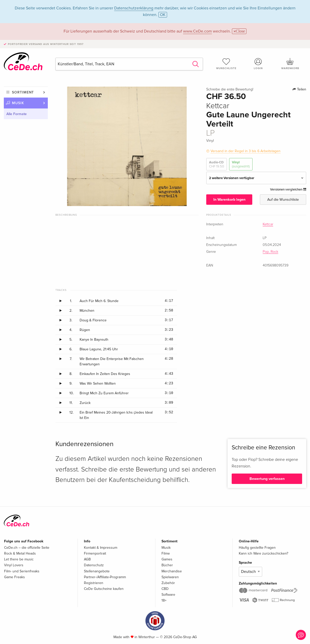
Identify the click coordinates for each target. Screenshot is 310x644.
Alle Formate (17, 114)
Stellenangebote (97, 571)
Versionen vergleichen (288, 190)
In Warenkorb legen (229, 200)
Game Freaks (14, 577)
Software (168, 595)
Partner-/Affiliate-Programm (105, 577)
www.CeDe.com (197, 31)
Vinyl (241, 164)
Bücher (167, 565)
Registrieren (94, 583)
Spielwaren (170, 577)
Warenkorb (290, 64)
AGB (87, 559)
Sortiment (23, 92)
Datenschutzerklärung (134, 8)
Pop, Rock (270, 252)
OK (163, 15)
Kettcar (268, 224)
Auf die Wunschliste (283, 200)
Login (258, 64)
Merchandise (172, 571)
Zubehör (168, 583)
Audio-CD (217, 164)
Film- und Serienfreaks (22, 571)
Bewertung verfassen (267, 479)
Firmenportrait (95, 553)
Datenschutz (94, 565)
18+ (164, 600)
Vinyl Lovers (14, 565)
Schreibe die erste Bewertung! (230, 89)
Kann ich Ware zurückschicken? (263, 553)
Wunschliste (226, 64)
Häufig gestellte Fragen (257, 548)
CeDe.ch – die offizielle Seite (27, 548)
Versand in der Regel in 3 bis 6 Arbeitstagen (246, 151)
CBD (165, 589)
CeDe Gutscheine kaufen (104, 589)
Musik (18, 103)
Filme (166, 553)
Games (167, 559)
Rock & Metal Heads (20, 553)
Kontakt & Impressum (101, 548)
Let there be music (19, 559)
